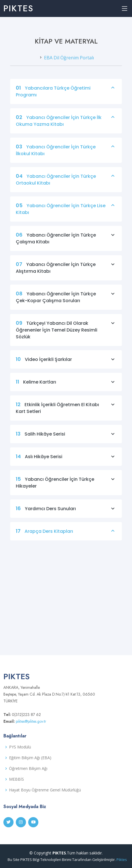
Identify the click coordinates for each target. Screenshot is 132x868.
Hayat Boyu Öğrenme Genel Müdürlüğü (45, 790)
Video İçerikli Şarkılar (66, 364)
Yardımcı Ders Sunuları (66, 513)
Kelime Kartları (66, 387)
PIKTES (18, 8)
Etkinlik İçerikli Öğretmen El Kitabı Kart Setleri (66, 413)
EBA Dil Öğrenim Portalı (69, 62)
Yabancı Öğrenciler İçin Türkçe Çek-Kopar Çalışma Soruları (66, 302)
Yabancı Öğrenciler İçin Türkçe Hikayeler (66, 487)
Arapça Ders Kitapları (66, 536)
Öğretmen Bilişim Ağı (28, 769)
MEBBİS (16, 779)
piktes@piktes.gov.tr (30, 721)
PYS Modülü (20, 747)
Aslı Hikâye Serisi (66, 461)
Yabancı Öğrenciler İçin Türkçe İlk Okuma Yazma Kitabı (66, 125)
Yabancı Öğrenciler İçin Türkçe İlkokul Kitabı (66, 155)
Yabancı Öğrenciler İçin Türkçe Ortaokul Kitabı (66, 184)
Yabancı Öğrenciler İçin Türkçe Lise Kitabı (66, 214)
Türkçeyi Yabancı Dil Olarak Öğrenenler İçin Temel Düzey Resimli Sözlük (66, 335)
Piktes (122, 860)
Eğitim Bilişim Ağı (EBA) (30, 758)
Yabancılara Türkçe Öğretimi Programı (66, 96)
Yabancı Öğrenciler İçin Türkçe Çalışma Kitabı (66, 243)
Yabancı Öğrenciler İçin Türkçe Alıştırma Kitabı (66, 272)
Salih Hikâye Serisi (66, 439)
